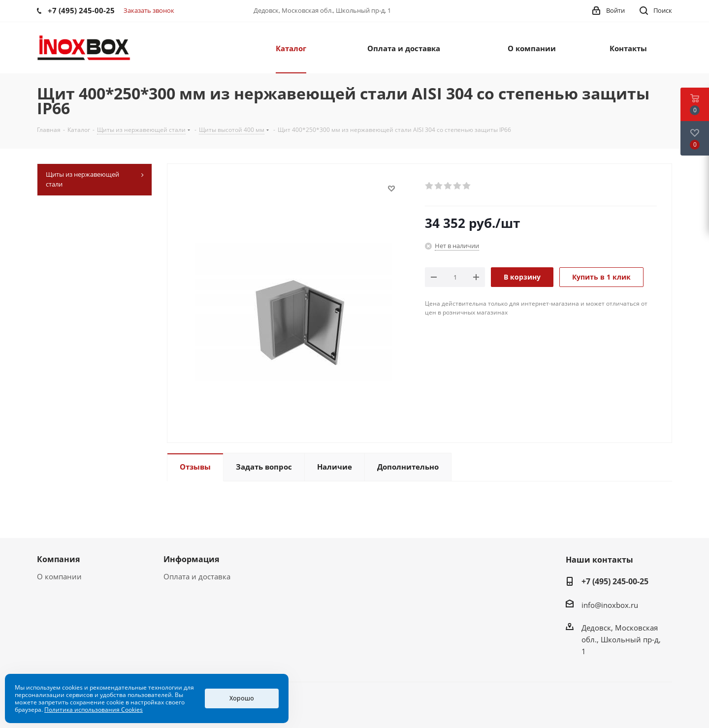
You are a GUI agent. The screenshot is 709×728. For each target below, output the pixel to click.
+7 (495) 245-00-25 (615, 581)
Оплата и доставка (197, 576)
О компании (59, 576)
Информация (191, 559)
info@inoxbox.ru (610, 605)
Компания (58, 559)
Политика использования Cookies (94, 710)
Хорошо (242, 698)
